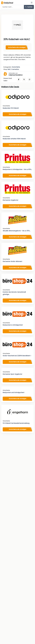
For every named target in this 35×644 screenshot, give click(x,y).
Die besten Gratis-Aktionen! (12, 261)
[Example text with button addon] (13, 7)
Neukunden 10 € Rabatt (11, 108)
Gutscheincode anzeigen (17, 47)
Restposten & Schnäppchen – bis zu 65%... (17, 169)
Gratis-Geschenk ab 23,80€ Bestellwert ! (17, 356)
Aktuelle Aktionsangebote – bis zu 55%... (17, 231)
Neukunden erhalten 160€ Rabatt (14, 139)
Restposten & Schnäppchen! (13, 325)
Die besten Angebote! (10, 200)
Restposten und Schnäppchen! (13, 392)
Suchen (29, 7)
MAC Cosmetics (13, 69)
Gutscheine (16, 67)
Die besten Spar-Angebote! (12, 374)
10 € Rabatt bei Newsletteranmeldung (16, 423)
